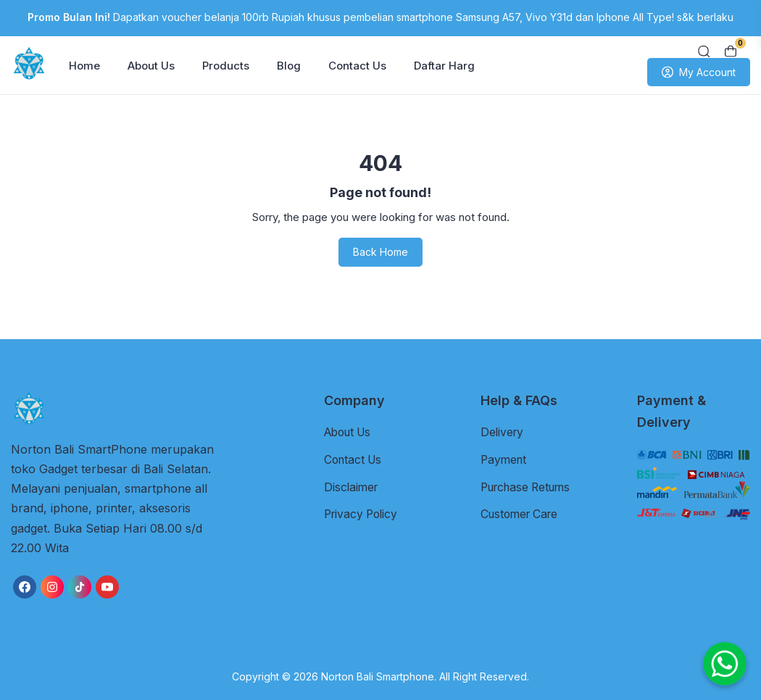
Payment (505, 459)
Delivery (503, 432)
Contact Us (357, 66)
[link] (25, 587)
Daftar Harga (448, 66)
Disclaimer (352, 486)
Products (226, 66)
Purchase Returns (531, 486)
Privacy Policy (363, 513)
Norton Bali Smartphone (378, 676)
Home (84, 66)
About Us (151, 66)
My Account (699, 72)
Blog (289, 66)
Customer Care (522, 513)
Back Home (380, 252)
